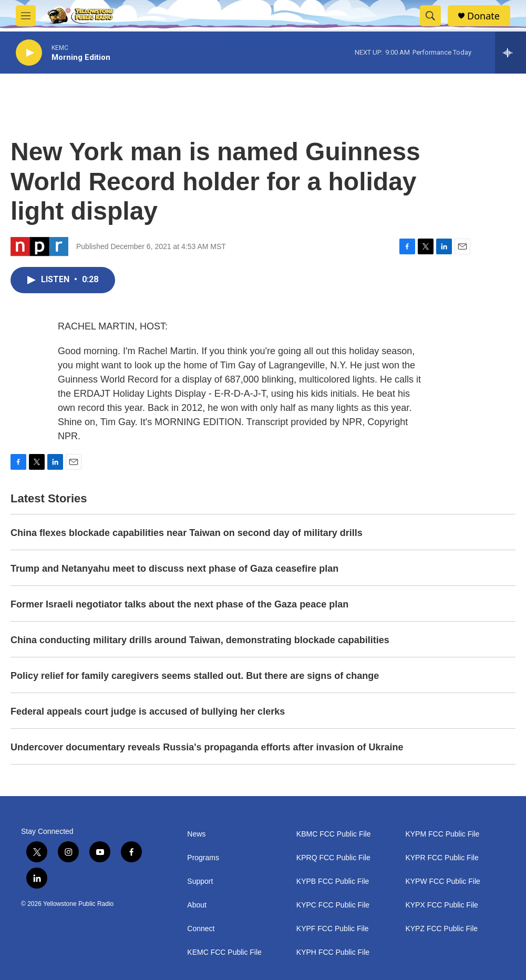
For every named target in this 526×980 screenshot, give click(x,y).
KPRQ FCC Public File (333, 858)
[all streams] (510, 53)
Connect (201, 929)
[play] (29, 53)
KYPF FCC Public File (333, 929)
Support (200, 881)
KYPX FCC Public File (441, 905)
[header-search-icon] (430, 16)
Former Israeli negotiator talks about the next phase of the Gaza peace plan (179, 604)
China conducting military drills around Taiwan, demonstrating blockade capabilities (200, 640)
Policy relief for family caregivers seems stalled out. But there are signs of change (195, 676)
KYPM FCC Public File (442, 834)
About (197, 905)
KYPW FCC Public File (442, 881)
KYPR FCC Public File (442, 858)
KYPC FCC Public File (333, 905)
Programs (203, 858)
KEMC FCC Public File (224, 952)
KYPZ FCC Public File (441, 929)
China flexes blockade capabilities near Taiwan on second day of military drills (187, 533)
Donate (483, 16)
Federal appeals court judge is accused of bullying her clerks (148, 711)
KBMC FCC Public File (334, 834)
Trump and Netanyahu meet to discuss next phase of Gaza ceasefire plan (174, 569)
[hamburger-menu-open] (26, 16)
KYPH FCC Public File (333, 952)
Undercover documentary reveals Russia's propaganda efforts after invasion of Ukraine (207, 747)
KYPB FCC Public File (333, 881)
